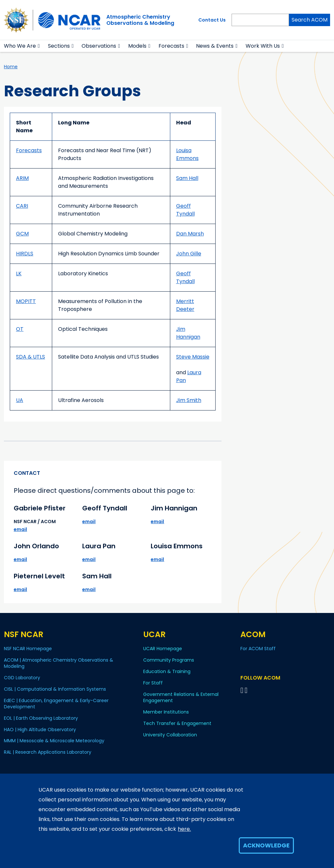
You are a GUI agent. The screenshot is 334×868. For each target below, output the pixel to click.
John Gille (189, 254)
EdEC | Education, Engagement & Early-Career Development (56, 704)
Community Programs (169, 660)
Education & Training (167, 671)
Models (137, 46)
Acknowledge (266, 845)
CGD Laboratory (22, 678)
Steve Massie (193, 357)
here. (184, 829)
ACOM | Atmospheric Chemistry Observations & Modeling (59, 663)
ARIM (22, 178)
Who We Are (20, 46)
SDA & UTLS (30, 357)
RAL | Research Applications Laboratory (48, 752)
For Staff (153, 683)
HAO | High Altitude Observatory (40, 730)
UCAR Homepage (163, 649)
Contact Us (212, 20)
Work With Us (263, 46)
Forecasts (171, 46)
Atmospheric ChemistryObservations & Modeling (140, 20)
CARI (22, 206)
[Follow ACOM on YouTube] (247, 690)
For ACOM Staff (258, 649)
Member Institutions (166, 712)
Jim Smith (189, 400)
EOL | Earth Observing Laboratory (41, 718)
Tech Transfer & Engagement (177, 723)
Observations (99, 46)
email (20, 529)
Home (11, 67)
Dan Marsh (190, 234)
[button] (39, 46)
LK (19, 273)
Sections (59, 46)
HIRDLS (25, 254)
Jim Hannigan (188, 333)
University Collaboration (170, 735)
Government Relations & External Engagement (181, 697)
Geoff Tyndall (185, 210)
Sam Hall (187, 178)
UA (20, 400)
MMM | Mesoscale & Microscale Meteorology (54, 741)
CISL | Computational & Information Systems (55, 689)
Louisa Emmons (187, 154)
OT (20, 329)
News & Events (215, 46)
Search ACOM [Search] (310, 20)
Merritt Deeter (185, 305)
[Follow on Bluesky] (242, 690)
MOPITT (26, 301)
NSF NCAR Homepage (28, 649)
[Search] (260, 20)
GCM (22, 234)
